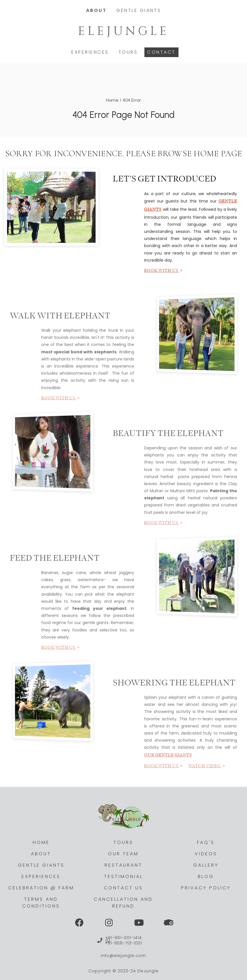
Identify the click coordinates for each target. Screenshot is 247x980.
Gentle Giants (139, 10)
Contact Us (123, 888)
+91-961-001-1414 (123, 938)
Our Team (123, 854)
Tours (128, 51)
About (96, 10)
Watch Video (207, 773)
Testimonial (123, 876)
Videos (206, 854)
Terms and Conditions (41, 903)
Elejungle (123, 32)
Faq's (206, 842)
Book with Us (163, 272)
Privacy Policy (206, 888)
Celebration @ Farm (41, 888)
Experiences (90, 51)
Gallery (206, 865)
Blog (206, 876)
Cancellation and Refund (123, 903)
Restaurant (123, 865)
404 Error (132, 100)
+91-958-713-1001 (123, 943)
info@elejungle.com (123, 956)
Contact (161, 51)
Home (112, 100)
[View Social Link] (79, 923)
